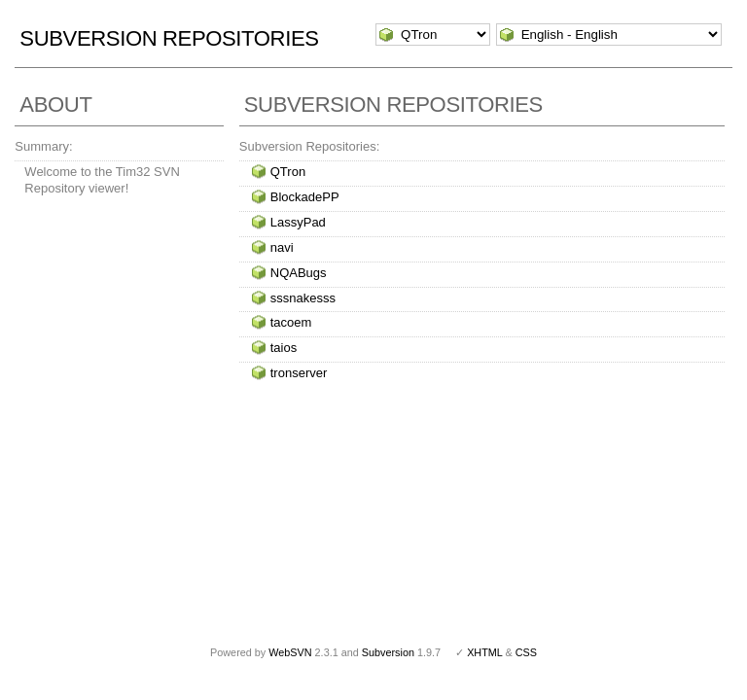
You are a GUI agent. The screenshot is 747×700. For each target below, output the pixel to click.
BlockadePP (305, 197)
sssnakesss (303, 298)
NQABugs (299, 273)
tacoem (291, 322)
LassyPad (298, 222)
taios (284, 348)
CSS (526, 652)
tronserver (299, 373)
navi (282, 247)
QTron (288, 172)
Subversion (388, 652)
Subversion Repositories (169, 38)
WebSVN (290, 652)
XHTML (484, 652)
